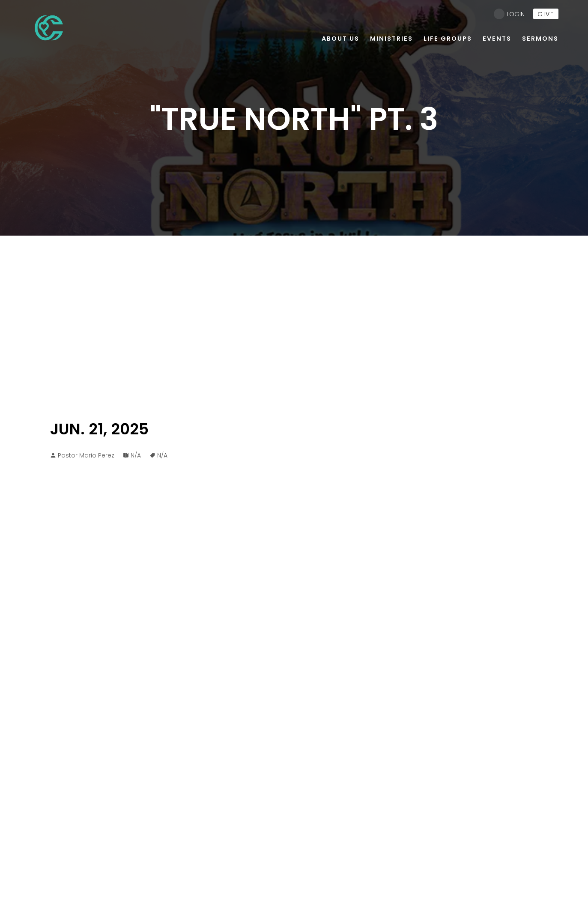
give (546, 14)
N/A (136, 455)
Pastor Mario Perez (86, 455)
